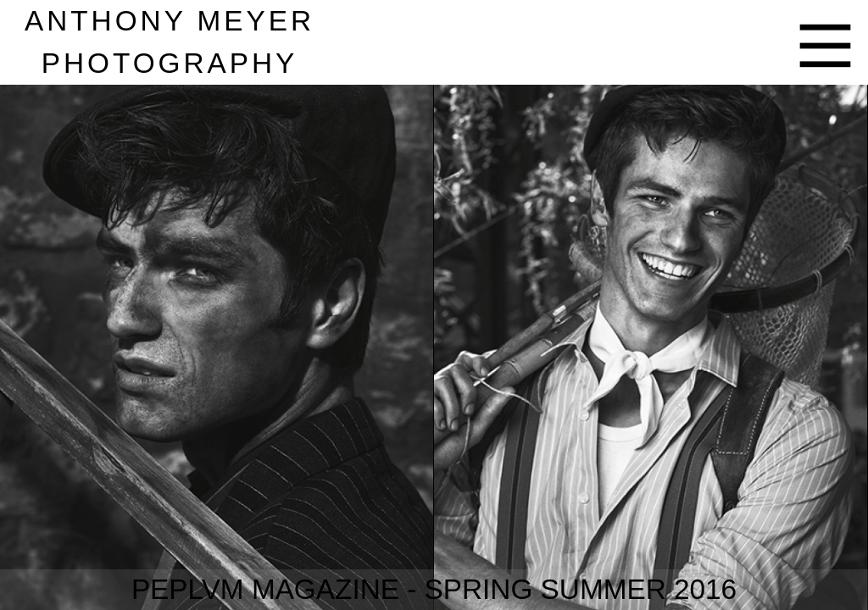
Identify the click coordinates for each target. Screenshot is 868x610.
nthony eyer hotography (170, 42)
